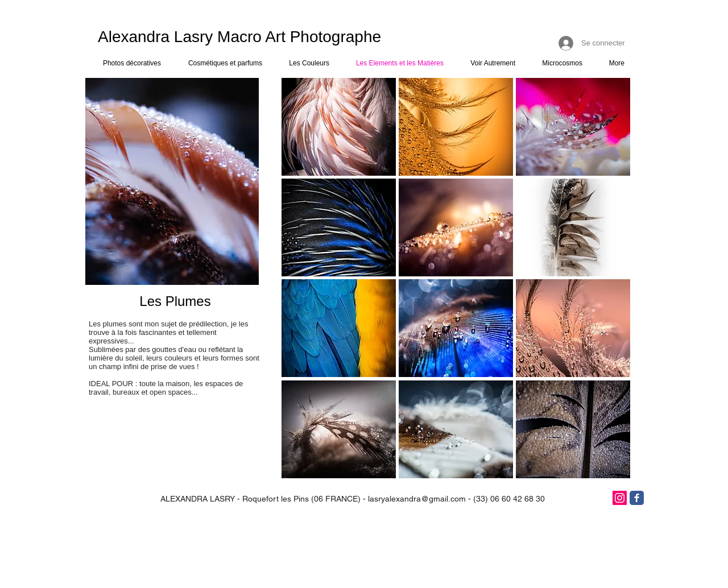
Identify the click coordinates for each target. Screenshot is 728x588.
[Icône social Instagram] (620, 498)
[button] (339, 127)
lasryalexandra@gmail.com (417, 499)
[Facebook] (637, 498)
